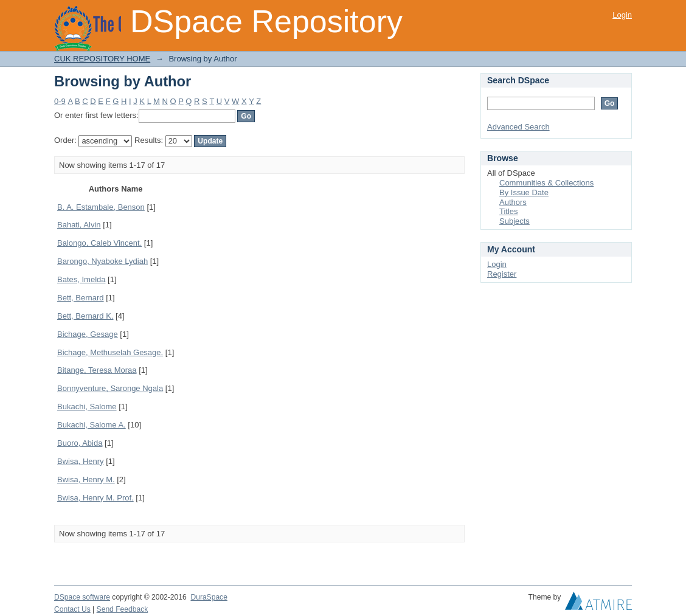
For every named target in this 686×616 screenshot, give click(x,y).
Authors (513, 202)
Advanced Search (518, 127)
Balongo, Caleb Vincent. (99, 243)
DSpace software (82, 597)
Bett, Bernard (81, 298)
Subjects (514, 221)
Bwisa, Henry (81, 461)
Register (502, 274)
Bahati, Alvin (79, 225)
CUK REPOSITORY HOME (102, 59)
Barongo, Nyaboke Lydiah (102, 261)
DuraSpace (209, 597)
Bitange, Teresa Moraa (97, 370)
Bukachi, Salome (87, 407)
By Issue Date (524, 192)
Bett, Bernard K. (85, 316)
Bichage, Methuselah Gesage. (110, 352)
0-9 (60, 101)
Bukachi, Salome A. (92, 425)
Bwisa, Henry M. (86, 479)
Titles (509, 211)
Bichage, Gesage (88, 334)
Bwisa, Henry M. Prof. (95, 498)
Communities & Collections (546, 183)
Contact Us (72, 609)
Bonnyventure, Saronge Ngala (110, 388)
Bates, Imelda (81, 279)
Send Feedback (123, 609)
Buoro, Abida (80, 443)
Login (622, 15)
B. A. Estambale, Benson (101, 207)
